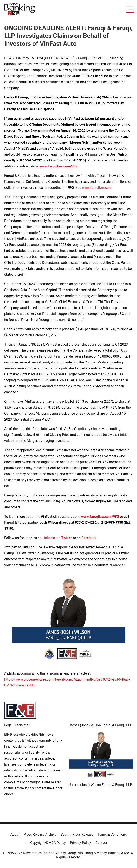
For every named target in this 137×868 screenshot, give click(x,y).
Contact (101, 843)
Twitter (66, 538)
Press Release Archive (40, 834)
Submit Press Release (77, 834)
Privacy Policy (81, 843)
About (15, 834)
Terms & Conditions (112, 834)
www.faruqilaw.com (97, 188)
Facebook (89, 538)
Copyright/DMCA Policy (48, 843)
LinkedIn (49, 538)
